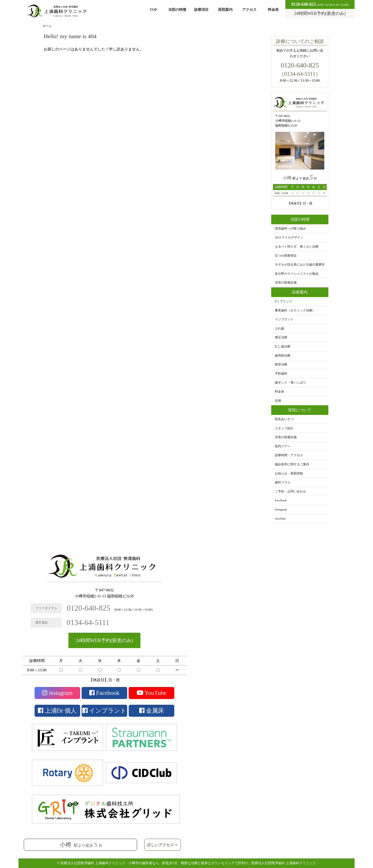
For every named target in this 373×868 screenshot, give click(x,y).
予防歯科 (281, 374)
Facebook (281, 500)
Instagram (281, 510)
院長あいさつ (284, 419)
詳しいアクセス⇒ (162, 845)
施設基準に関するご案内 (292, 464)
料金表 (273, 10)
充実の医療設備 (286, 283)
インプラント (284, 319)
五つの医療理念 (286, 256)
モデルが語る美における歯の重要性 (300, 265)
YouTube (280, 519)
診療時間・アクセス (289, 455)
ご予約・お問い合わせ (290, 492)
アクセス (249, 10)
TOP (153, 10)
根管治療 (281, 364)
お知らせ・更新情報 (289, 473)
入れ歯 (280, 328)
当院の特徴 (177, 10)
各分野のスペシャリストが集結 (297, 274)
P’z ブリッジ (283, 301)
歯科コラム (283, 482)
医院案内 (225, 10)
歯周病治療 (283, 356)
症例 (278, 401)
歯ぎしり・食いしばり (290, 382)
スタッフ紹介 (284, 428)
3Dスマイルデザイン (289, 237)
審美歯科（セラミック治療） (295, 310)
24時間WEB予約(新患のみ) (104, 640)
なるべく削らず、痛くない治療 (297, 247)
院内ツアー (283, 446)
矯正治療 (281, 337)
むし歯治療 (283, 346)
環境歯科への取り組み (290, 229)
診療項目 (201, 10)
